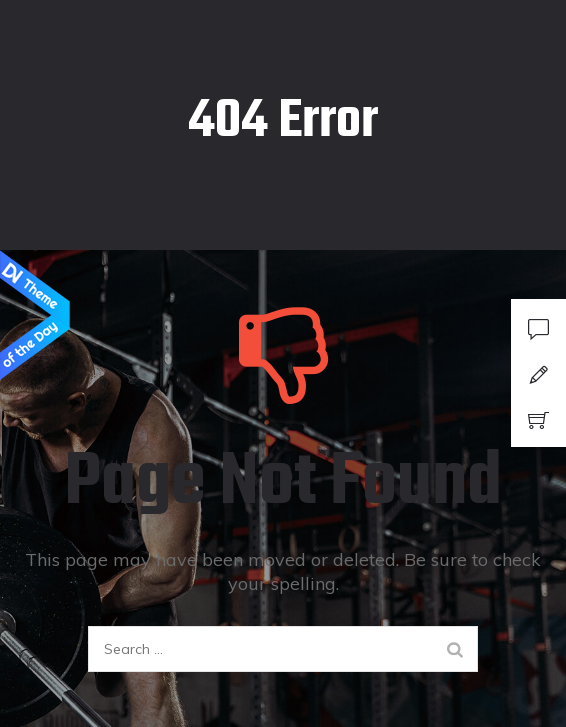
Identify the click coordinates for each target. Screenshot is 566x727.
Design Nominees (35, 316)
